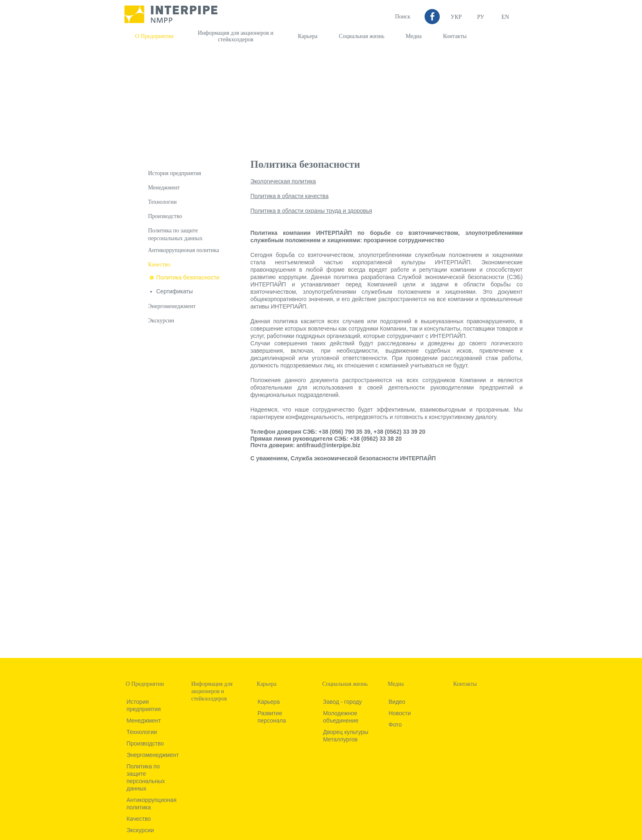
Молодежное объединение (341, 717)
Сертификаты (175, 291)
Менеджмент (164, 188)
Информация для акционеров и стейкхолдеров (236, 36)
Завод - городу (342, 702)
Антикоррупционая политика (184, 250)
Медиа (414, 36)
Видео (397, 702)
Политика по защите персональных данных (146, 777)
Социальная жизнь (362, 36)
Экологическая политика (283, 181)
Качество (159, 265)
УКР (456, 17)
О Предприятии (154, 36)
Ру (480, 17)
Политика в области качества (290, 196)
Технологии (163, 202)
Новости (400, 713)
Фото (395, 725)
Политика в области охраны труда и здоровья (311, 211)
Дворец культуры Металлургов (346, 736)
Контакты (455, 36)
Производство (165, 216)
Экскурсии (161, 321)
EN (505, 17)
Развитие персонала (272, 717)
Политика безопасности (188, 277)
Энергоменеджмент (172, 306)
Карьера (307, 36)
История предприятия (175, 173)
